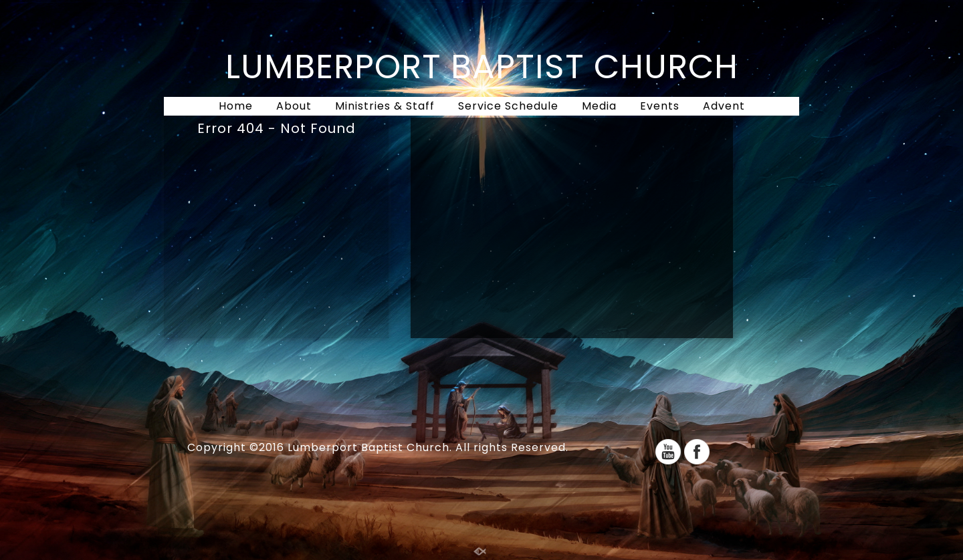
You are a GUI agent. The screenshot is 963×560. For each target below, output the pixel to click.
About (294, 106)
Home (236, 106)
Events (660, 106)
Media (599, 106)
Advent (724, 106)
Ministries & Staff (385, 106)
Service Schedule (508, 106)
